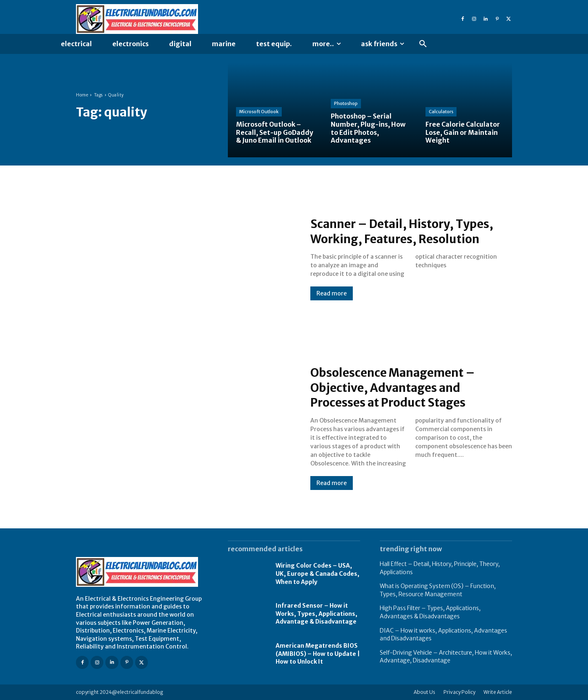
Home (82, 95)
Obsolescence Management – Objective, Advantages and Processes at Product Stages (398, 387)
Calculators (441, 112)
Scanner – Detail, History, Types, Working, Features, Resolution (408, 231)
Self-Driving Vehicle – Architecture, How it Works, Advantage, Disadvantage (446, 657)
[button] (423, 44)
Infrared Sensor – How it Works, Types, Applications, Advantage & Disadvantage (316, 614)
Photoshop (346, 104)
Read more (332, 293)
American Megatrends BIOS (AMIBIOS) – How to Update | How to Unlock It (318, 654)
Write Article (498, 692)
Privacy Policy (459, 692)
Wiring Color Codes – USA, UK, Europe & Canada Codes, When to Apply (317, 574)
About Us (424, 692)
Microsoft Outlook (259, 112)
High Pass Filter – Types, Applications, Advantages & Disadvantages (430, 612)
